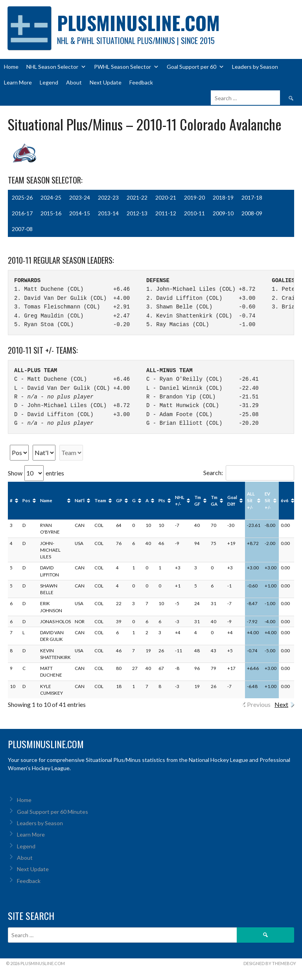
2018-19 (223, 197)
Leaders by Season (255, 67)
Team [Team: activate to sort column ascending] (100, 500)
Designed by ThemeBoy (270, 963)
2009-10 (223, 213)
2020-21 (166, 197)
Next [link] (281, 704)
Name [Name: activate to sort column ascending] (46, 500)
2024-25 (51, 197)
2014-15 (80, 213)
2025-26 (22, 197)
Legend (49, 82)
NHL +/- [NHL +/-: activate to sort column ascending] (180, 501)
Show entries (36, 473)
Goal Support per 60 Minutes (52, 812)
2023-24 (80, 197)
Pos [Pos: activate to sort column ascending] (26, 500)
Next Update (106, 82)
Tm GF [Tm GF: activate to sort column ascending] (198, 501)
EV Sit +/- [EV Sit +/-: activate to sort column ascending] (268, 501)
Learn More (18, 82)
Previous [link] (259, 704)
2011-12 (166, 213)
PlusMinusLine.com (138, 23)
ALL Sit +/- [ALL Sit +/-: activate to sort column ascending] (251, 501)
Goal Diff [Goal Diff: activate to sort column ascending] (232, 501)
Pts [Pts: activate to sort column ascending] (162, 500)
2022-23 (108, 197)
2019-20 (194, 197)
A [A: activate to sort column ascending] (147, 500)
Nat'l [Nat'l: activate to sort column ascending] (80, 500)
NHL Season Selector (56, 67)
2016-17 (22, 213)
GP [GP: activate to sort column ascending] (119, 500)
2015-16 (51, 213)
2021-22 (137, 197)
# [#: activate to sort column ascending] (11, 500)
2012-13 (137, 213)
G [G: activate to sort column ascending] (134, 500)
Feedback (141, 82)
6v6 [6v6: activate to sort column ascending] (285, 500)
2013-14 (108, 213)
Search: (249, 473)
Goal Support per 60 (195, 67)
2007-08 (22, 229)
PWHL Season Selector (126, 67)
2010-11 (194, 213)
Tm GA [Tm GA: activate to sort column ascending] (214, 501)
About (74, 82)
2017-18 (252, 197)
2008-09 (252, 213)
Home (11, 67)
